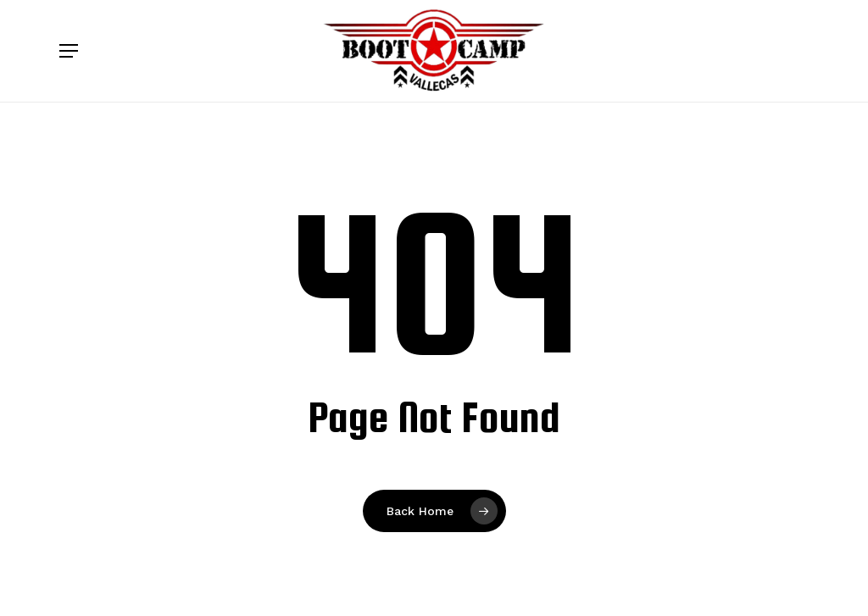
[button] (69, 51)
